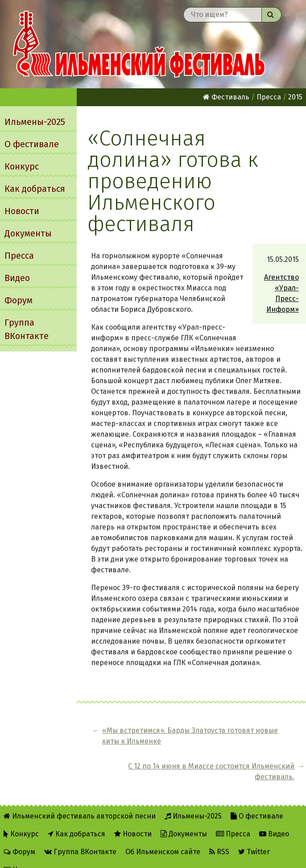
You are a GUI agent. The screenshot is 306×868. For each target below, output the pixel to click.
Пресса (19, 256)
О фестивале (32, 144)
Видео (17, 278)
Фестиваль (226, 97)
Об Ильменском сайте (163, 837)
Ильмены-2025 (35, 122)
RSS (219, 837)
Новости (22, 211)
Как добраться (35, 189)
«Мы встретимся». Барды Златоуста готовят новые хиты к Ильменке (146, 741)
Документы (28, 233)
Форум (19, 300)
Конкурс (22, 166)
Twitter (254, 837)
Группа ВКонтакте (27, 329)
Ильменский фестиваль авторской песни (139, 44)
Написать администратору (54, 855)
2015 (295, 97)
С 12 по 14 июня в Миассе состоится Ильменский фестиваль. (264, 746)
